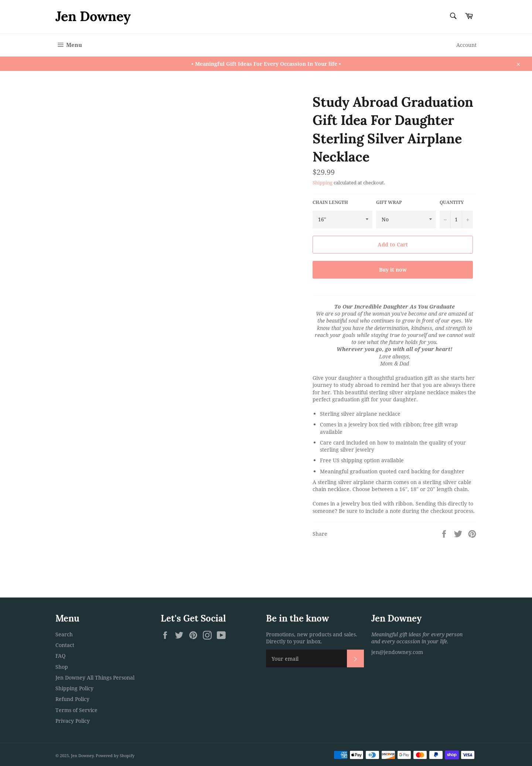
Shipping (323, 183)
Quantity (452, 202)
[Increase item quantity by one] (467, 219)
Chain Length (330, 202)
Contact (65, 645)
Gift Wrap (389, 202)
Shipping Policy (74, 688)
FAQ (60, 656)
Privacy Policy (73, 721)
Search (64, 634)
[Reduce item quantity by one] (445, 219)
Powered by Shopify (115, 755)
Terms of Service (76, 710)
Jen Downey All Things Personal (95, 678)
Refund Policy (72, 699)
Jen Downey (93, 16)
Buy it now (393, 270)
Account (466, 45)
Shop (62, 667)
